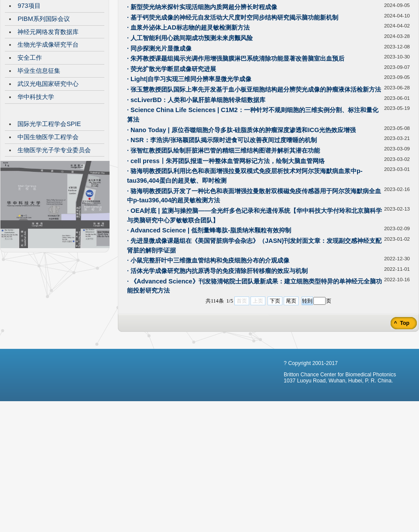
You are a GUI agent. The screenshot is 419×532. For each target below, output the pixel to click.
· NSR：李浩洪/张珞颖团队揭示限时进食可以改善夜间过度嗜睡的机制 (222, 205)
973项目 (29, 71)
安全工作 (30, 123)
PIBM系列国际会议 (43, 84)
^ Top (401, 389)
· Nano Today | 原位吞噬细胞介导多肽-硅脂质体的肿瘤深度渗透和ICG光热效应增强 (241, 195)
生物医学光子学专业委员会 (54, 215)
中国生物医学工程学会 (48, 202)
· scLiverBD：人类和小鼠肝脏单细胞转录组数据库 (196, 165)
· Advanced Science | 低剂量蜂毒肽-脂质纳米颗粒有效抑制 (209, 296)
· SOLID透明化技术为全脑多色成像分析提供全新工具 (199, 62)
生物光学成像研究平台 (48, 110)
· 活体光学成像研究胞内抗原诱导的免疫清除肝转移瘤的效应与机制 (217, 336)
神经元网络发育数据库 (48, 97)
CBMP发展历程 (39, 45)
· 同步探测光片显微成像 (159, 114)
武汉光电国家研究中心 (48, 149)
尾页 (291, 366)
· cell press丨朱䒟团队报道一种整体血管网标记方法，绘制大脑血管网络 (226, 226)
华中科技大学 (36, 162)
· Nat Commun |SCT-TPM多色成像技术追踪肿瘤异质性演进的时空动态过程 (231, 52)
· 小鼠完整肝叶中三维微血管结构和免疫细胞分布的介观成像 (208, 326)
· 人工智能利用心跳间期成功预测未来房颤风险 (190, 103)
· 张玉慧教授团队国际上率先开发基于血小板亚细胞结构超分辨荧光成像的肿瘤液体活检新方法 (254, 155)
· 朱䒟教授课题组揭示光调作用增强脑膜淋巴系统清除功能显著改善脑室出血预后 (236, 124)
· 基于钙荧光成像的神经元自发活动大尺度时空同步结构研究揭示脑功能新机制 (233, 83)
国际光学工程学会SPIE (49, 189)
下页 (275, 366)
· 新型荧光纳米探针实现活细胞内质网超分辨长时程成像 (202, 72)
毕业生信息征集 (39, 136)
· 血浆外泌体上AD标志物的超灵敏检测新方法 (188, 93)
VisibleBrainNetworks (47, 58)
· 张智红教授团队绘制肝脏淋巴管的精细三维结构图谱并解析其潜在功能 (223, 216)
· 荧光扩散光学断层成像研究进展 (172, 134)
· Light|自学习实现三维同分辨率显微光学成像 (189, 144)
